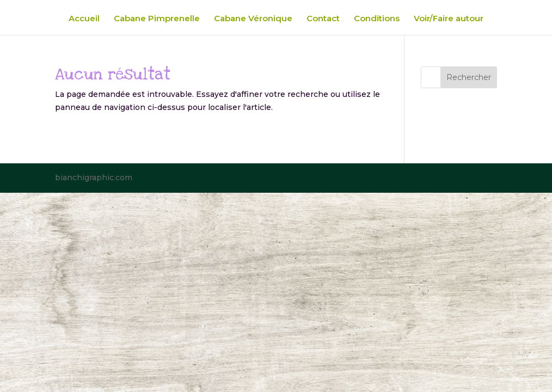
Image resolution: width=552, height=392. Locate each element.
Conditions (377, 19)
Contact (323, 19)
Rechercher (469, 77)
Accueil (84, 19)
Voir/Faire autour (449, 19)
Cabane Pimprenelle (157, 19)
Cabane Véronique (253, 19)
